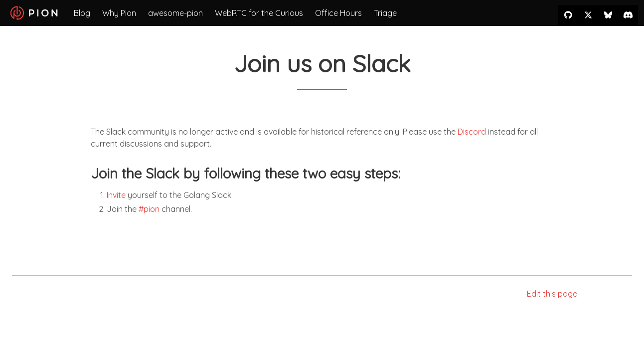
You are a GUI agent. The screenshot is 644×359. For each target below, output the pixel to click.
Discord (472, 132)
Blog (82, 13)
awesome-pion (175, 13)
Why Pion (119, 13)
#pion (149, 209)
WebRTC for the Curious (259, 13)
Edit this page (552, 294)
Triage (385, 13)
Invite (116, 195)
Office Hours (338, 13)
